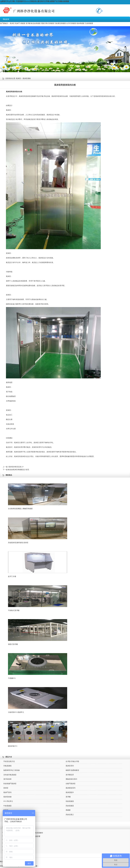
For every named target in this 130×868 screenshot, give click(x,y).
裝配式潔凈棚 (38, 632)
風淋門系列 (7, 792)
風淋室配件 (70, 792)
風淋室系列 (70, 766)
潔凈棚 (28, 23)
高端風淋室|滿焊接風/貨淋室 (38, 531)
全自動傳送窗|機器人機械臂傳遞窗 (38, 497)
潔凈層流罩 (70, 775)
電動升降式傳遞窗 (48, 23)
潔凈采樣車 (7, 779)
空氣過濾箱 (7, 766)
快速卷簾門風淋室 (10, 784)
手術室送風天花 (9, 761)
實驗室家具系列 (71, 779)
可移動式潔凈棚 (38, 598)
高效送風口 (70, 815)
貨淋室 (15, 92)
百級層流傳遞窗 (60, 23)
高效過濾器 (41, 115)
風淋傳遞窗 (80, 23)
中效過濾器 (7, 806)
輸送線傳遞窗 (36, 23)
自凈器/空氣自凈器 (72, 761)
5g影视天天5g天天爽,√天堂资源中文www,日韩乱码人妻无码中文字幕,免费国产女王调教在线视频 (34, 1)
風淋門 (17, 23)
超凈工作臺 (38, 564)
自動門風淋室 (71, 784)
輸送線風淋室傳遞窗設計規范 (19, 470)
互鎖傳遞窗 (89, 23)
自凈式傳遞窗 (71, 23)
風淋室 (12, 23)
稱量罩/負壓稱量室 (72, 770)
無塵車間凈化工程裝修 (12, 770)
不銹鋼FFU (38, 666)
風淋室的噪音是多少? (16, 467)
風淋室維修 (7, 797)
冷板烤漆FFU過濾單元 (38, 700)
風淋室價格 (27, 78)
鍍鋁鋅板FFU (38, 734)
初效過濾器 (70, 801)
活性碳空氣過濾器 (10, 775)
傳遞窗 (23, 23)
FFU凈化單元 (8, 801)
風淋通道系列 (71, 788)
